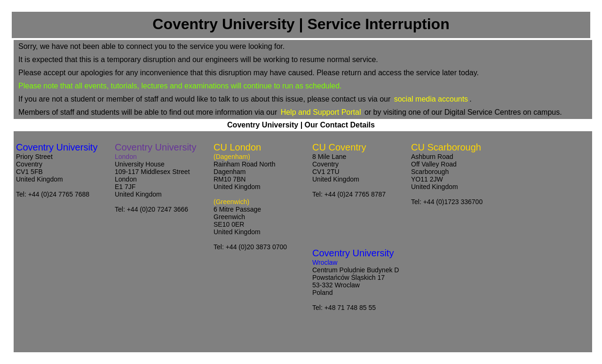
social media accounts (431, 99)
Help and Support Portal (321, 112)
